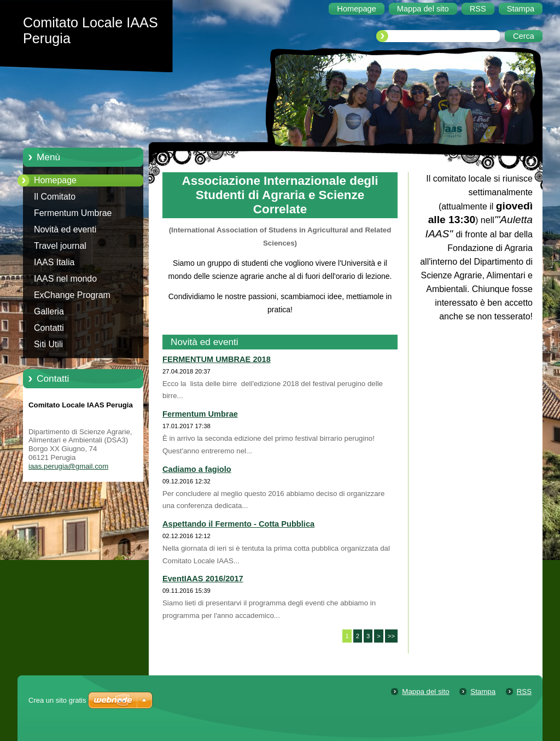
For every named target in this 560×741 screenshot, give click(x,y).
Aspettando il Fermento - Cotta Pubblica (238, 524)
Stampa (483, 692)
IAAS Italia (54, 262)
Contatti (49, 328)
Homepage (55, 180)
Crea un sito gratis (57, 700)
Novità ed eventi (65, 229)
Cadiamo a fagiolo (197, 469)
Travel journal (60, 246)
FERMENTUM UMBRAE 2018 (217, 359)
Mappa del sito (425, 692)
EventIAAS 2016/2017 (203, 579)
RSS (524, 692)
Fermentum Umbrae (73, 213)
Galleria (49, 311)
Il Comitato (55, 197)
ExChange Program (72, 295)
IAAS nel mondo (65, 279)
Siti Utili (48, 344)
